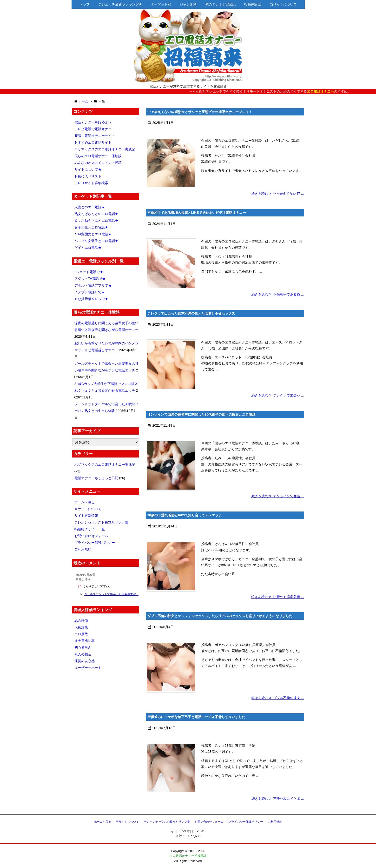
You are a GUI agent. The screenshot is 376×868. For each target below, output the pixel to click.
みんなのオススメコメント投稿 (98, 163)
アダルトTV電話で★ (90, 279)
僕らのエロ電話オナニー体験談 (98, 156)
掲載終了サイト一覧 (90, 529)
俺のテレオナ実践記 (220, 4)
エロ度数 (81, 634)
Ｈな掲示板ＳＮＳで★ (91, 299)
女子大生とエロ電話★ (91, 227)
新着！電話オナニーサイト (95, 136)
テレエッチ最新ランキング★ (120, 4)
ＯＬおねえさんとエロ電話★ (96, 221)
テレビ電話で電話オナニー (95, 129)
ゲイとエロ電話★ (88, 248)
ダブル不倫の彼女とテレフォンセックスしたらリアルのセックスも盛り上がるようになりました (220, 616)
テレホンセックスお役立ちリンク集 (101, 522)
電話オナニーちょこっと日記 (96, 478)
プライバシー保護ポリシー (95, 543)
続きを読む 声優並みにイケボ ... (278, 799)
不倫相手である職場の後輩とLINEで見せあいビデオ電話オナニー (197, 213)
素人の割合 (83, 654)
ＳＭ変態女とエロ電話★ (93, 234)
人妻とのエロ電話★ (90, 207)
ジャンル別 (188, 4)
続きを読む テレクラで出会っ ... (278, 395)
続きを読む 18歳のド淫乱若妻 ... (278, 597)
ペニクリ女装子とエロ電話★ (96, 241)
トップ (85, 4)
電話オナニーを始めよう (93, 122)
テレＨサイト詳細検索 (91, 183)
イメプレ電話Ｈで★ (90, 292)
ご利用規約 (83, 549)
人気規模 (81, 627)
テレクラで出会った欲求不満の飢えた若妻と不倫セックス (191, 313)
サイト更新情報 (86, 516)
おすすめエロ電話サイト (93, 142)
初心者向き (83, 647)
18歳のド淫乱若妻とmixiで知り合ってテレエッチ (185, 515)
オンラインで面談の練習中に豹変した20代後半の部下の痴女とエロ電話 (202, 414)
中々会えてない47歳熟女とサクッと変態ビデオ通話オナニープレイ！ (200, 112)
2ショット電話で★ (89, 272)
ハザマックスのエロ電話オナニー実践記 (105, 149)
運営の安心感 (85, 661)
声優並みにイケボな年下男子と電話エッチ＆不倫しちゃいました (196, 717)
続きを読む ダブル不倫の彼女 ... (278, 698)
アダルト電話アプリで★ (93, 285)
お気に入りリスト (88, 176)
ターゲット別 (161, 4)
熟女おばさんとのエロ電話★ (96, 214)
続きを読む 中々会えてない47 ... (278, 194)
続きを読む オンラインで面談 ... (278, 496)
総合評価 (81, 620)
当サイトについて (283, 4)
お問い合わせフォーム (91, 536)
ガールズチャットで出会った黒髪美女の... (111, 594)
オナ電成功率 (85, 641)
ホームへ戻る (85, 502)
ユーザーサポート (88, 668)
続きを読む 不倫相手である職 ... (278, 294)
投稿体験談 (253, 4)
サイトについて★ (88, 169)
